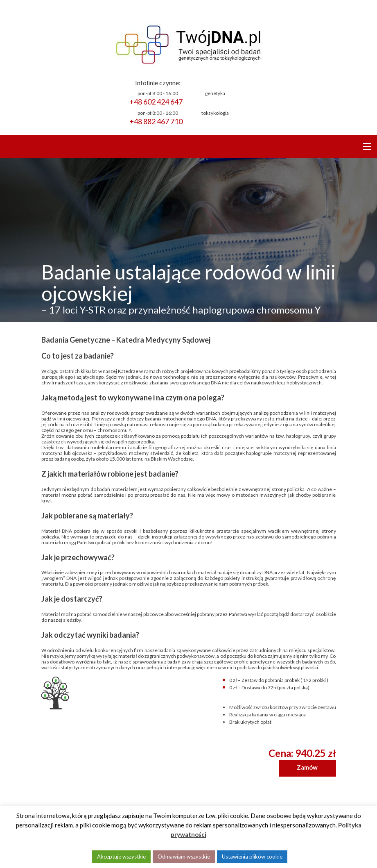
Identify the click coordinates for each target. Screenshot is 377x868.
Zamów (307, 767)
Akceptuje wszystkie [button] (121, 857)
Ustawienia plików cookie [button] (252, 857)
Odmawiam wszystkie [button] (184, 857)
